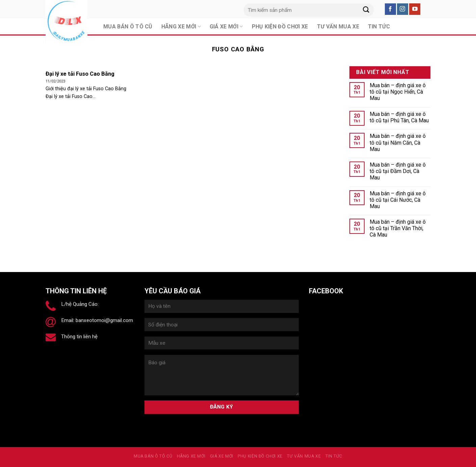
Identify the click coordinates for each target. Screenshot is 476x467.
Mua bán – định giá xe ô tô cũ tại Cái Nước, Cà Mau (398, 200)
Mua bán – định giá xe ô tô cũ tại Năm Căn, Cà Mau (398, 142)
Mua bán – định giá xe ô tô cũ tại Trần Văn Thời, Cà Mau (398, 228)
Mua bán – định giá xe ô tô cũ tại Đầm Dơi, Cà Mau (398, 171)
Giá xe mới (222, 456)
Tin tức (334, 456)
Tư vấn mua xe (304, 456)
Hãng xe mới (191, 456)
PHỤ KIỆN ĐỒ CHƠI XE (260, 456)
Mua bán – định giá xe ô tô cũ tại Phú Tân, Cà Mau (399, 117)
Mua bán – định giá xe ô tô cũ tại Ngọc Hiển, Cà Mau (398, 92)
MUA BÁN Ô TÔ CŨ (153, 456)
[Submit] (366, 10)
